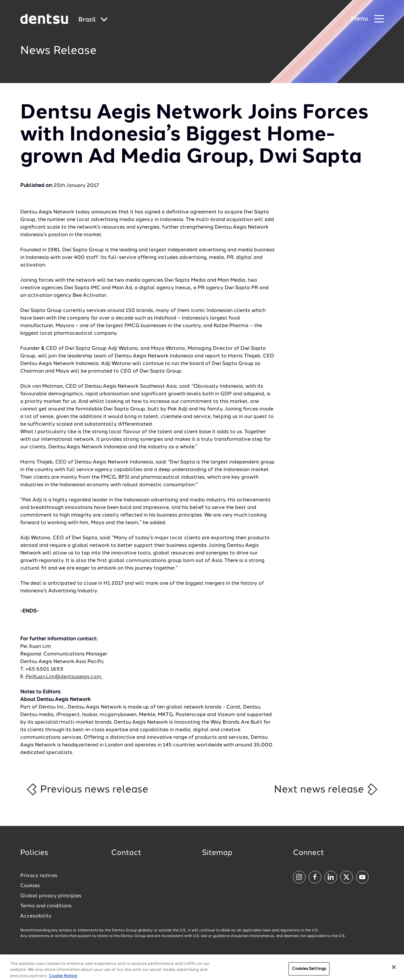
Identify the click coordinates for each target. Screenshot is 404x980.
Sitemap (217, 853)
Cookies (30, 886)
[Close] (394, 969)
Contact (126, 853)
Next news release (326, 789)
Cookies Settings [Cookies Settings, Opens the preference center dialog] (309, 971)
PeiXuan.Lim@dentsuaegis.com (64, 677)
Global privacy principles (51, 896)
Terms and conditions (46, 906)
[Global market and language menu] (93, 20)
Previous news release (87, 789)
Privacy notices (39, 876)
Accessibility (36, 916)
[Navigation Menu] (367, 19)
